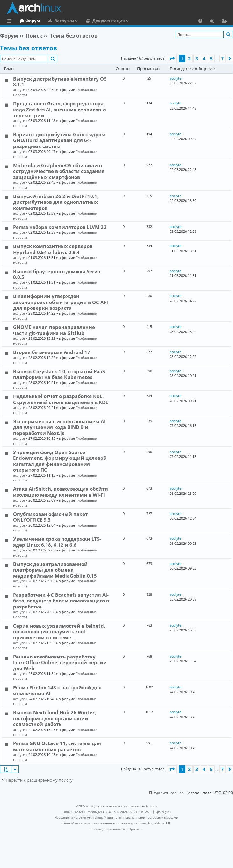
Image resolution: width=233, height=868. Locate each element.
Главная (29, 21)
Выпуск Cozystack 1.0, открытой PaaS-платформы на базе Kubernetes (60, 374)
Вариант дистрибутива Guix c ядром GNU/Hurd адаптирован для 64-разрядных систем (59, 140)
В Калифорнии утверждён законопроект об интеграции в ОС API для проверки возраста (61, 302)
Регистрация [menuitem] (225, 22)
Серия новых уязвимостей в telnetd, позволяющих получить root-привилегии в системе (59, 632)
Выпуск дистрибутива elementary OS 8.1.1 (60, 82)
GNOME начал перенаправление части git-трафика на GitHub (54, 330)
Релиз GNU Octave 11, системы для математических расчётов (57, 746)
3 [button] (197, 58)
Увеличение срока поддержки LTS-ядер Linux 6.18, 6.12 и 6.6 (57, 542)
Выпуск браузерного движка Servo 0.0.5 (57, 274)
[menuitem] (200, 21)
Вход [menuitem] (214, 22)
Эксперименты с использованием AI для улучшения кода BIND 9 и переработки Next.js (59, 427)
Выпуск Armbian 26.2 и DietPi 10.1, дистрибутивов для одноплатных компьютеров (56, 202)
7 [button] (222, 58)
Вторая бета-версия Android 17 (52, 352)
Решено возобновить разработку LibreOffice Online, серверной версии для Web (60, 662)
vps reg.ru (163, 812)
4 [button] (204, 58)
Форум (59, 21)
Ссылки (11, 22)
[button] (172, 59)
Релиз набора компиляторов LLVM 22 (60, 227)
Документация (135, 21)
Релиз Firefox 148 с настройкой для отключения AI (57, 690)
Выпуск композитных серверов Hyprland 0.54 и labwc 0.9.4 (53, 249)
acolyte (19, 90)
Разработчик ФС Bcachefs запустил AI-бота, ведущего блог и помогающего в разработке (61, 601)
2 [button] (189, 58)
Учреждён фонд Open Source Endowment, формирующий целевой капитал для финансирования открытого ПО (60, 461)
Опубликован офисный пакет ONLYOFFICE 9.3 (50, 517)
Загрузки (90, 21)
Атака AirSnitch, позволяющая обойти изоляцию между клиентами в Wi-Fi (61, 492)
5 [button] (211, 58)
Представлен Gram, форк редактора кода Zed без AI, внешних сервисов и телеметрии (59, 109)
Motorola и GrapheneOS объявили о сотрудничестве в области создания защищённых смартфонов (59, 171)
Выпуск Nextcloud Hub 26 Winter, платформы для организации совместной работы (55, 718)
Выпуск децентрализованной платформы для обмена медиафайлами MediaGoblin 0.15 (55, 570)
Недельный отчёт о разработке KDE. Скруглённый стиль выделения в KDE (61, 399)
